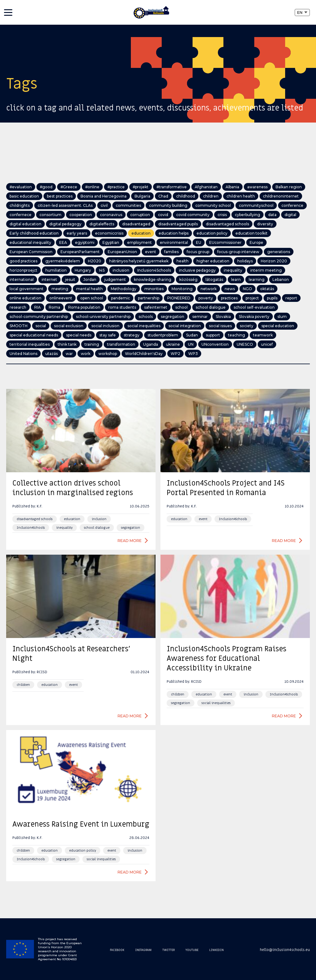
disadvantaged (136, 224)
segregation (173, 317)
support (213, 335)
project (252, 298)
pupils (272, 298)
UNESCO (245, 344)
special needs (79, 335)
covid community (193, 215)
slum (282, 317)
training (92, 344)
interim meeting (266, 270)
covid (163, 215)
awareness (257, 187)
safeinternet (156, 307)
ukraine (173, 344)
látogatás (214, 279)
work (86, 354)
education (141, 233)
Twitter (168, 950)
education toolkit (252, 233)
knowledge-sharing (153, 279)
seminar (200, 317)
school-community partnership (39, 317)
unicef (267, 344)
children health (241, 196)
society (247, 326)
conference (292, 205)
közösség (188, 279)
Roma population (84, 307)
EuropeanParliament (80, 252)
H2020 (95, 261)
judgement (115, 279)
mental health (89, 289)
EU (199, 242)
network (209, 289)
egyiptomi (85, 242)
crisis (222, 215)
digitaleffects (102, 224)
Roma (54, 307)
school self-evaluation (254, 307)
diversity (265, 224)
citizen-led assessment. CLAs (65, 205)
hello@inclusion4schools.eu (285, 950)
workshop (108, 354)
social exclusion (69, 326)
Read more (130, 541)
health (183, 261)
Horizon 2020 (274, 261)
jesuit (70, 279)
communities (128, 205)
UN (191, 344)
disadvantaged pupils (178, 224)
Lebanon (281, 279)
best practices (60, 196)
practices (229, 298)
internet (49, 279)
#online (92, 187)
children (211, 196)
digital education (25, 224)
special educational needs (34, 335)
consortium (50, 215)
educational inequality (30, 242)
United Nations (23, 354)
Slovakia (223, 317)
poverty (206, 298)
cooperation (81, 215)
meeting (60, 289)
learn (236, 279)
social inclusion (105, 326)
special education (278, 326)
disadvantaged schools (227, 224)
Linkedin (216, 950)
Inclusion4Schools (154, 270)
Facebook (117, 950)
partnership (149, 298)
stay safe (108, 335)
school (181, 307)
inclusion (121, 270)
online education (25, 298)
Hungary (83, 270)
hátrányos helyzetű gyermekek (139, 261)
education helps (174, 233)
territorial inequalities (30, 344)
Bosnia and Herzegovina (104, 196)
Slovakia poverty (254, 317)
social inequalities (144, 326)
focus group (198, 252)
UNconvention (215, 344)
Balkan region (289, 187)
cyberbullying (247, 215)
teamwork (263, 335)
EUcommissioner (225, 242)
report (291, 298)
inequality (233, 270)
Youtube (192, 950)
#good (46, 187)
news (230, 289)
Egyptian (111, 242)
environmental (174, 242)
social (41, 326)
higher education (213, 261)
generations (279, 252)
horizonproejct (23, 270)
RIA (37, 307)
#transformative (172, 187)
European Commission (31, 252)
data (272, 215)
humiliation (56, 270)
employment (139, 242)
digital (290, 215)
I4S (102, 270)
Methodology (124, 289)
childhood (186, 196)
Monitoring (182, 289)
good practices (23, 261)
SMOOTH (19, 326)
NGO (247, 289)
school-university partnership (103, 317)
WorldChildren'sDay (144, 354)
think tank (67, 344)
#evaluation (21, 187)
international (22, 279)
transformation (121, 344)
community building (168, 205)
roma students (122, 307)
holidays (245, 261)
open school (92, 298)
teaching (237, 335)
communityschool (256, 205)
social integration (185, 326)
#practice (116, 187)
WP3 (193, 354)
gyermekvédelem (63, 261)
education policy (212, 233)
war (69, 354)
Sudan (192, 335)
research (18, 307)
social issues (220, 326)
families (171, 252)
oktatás (267, 289)
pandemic (121, 298)
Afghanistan (206, 187)
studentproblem (163, 335)
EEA (63, 242)
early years (77, 233)
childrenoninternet (281, 196)
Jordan (90, 279)
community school (213, 205)
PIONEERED (179, 298)
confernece (21, 215)
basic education (24, 196)
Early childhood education (34, 233)
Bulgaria (142, 196)
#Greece (69, 187)
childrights (20, 205)
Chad (163, 196)
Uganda (151, 344)
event (151, 252)
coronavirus (111, 215)
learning (257, 279)
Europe (256, 242)
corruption (140, 215)
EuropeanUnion (122, 252)
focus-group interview (238, 252)
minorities (154, 289)
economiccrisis (109, 233)
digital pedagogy (65, 224)
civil (104, 205)
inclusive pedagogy (197, 270)
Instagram (143, 950)
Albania (232, 187)
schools (146, 317)
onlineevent (61, 298)
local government (27, 289)
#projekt (141, 187)
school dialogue (211, 307)
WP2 (175, 354)
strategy (132, 335)
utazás (52, 354)
